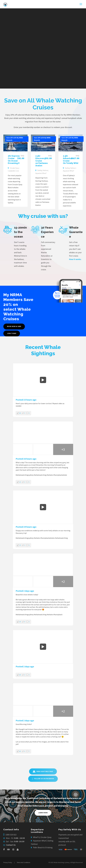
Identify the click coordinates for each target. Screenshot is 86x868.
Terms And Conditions (23, 862)
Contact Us (11, 845)
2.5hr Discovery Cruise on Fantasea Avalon (41, 161)
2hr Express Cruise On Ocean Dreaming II (14, 159)
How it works (75, 259)
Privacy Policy (8, 862)
